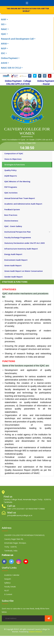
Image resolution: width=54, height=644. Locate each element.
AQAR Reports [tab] (11, 176)
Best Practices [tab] (11, 215)
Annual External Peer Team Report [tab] (20, 198)
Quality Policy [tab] (10, 170)
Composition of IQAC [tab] (14, 153)
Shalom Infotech (35, 632)
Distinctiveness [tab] (11, 221)
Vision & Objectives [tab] (13, 159)
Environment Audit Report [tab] (16, 260)
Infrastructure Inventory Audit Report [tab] (21, 249)
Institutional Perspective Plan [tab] (18, 232)
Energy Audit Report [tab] (13, 254)
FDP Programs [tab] (11, 187)
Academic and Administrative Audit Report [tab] (23, 204)
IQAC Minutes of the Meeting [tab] (17, 181)
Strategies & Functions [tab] (15, 165)
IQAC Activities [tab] (11, 193)
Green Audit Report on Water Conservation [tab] (24, 271)
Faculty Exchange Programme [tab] (18, 237)
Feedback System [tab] (12, 209)
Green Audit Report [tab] (13, 265)
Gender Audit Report (13, 277)
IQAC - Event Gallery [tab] (13, 226)
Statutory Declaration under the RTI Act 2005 (25, 243)
